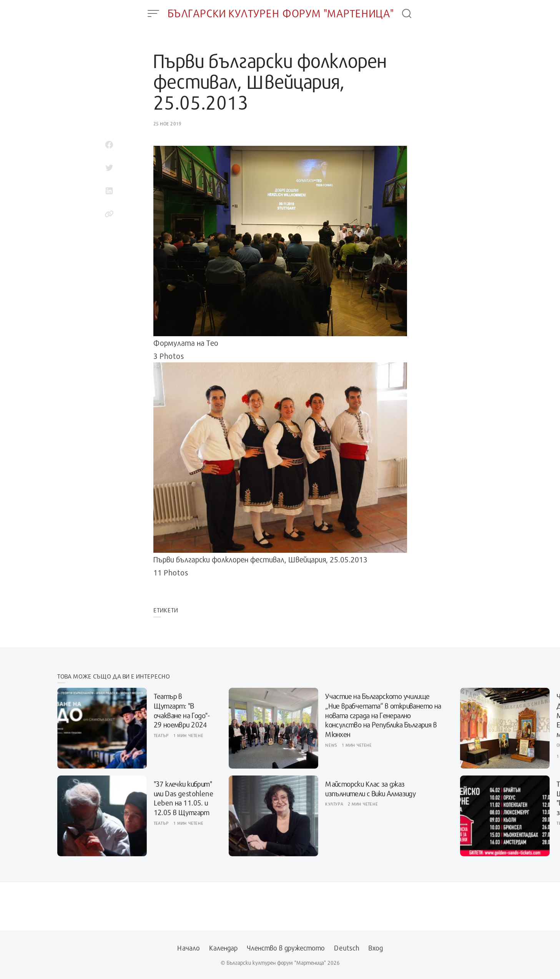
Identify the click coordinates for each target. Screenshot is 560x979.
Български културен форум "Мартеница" (281, 13)
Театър (161, 735)
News (331, 745)
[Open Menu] (153, 13)
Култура (334, 804)
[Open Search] (407, 13)
